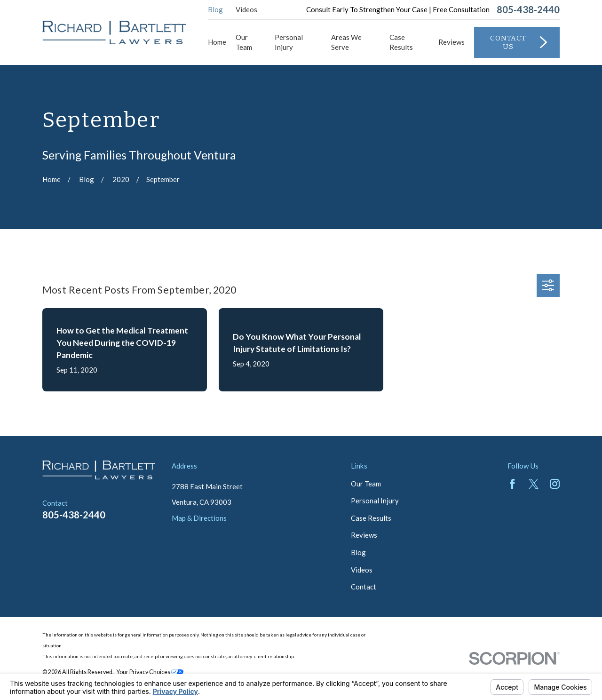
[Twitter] (534, 484)
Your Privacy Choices (150, 672)
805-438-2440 (528, 9)
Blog (215, 9)
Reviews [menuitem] (451, 42)
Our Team (366, 484)
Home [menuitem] (217, 42)
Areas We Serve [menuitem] (346, 42)
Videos (246, 9)
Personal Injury (375, 501)
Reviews (364, 535)
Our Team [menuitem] (244, 42)
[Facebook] (512, 484)
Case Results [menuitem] (401, 42)
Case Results (371, 518)
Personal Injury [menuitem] (289, 42)
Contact (364, 587)
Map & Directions (199, 518)
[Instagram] (555, 484)
